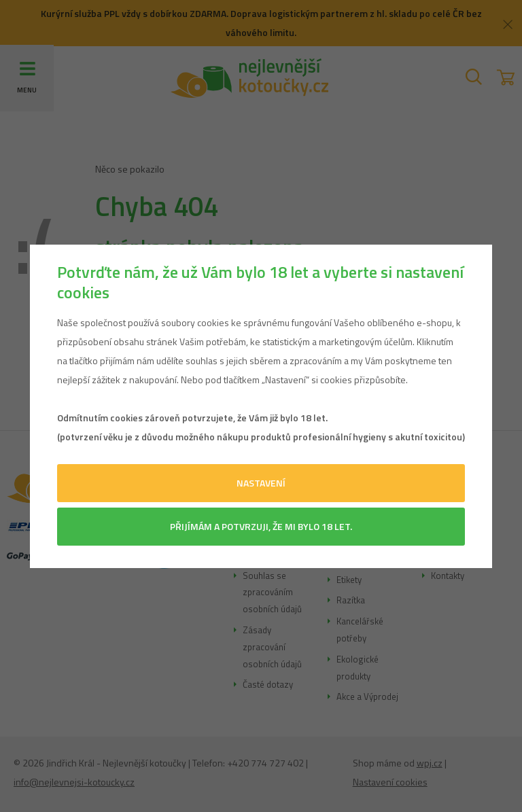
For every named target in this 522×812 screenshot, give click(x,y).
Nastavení (261, 483)
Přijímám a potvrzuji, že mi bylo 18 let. (261, 526)
